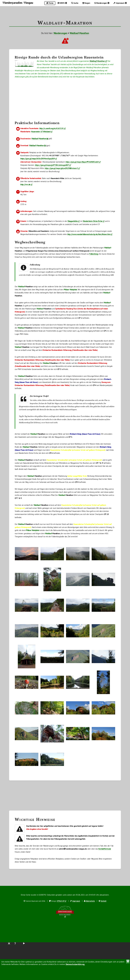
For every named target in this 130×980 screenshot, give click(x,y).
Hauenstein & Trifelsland (41, 132)
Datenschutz (90, 901)
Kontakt (104, 901)
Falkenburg (94, 254)
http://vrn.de (25, 184)
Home (50, 3)
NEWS (62, 3)
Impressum (120, 3)
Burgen (86, 3)
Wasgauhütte (73, 221)
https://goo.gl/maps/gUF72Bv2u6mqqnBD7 (52, 165)
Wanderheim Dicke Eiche (93, 221)
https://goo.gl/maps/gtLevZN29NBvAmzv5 (61, 168)
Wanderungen (102, 3)
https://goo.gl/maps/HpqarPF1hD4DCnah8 (82, 162)
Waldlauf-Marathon (79, 33)
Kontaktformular (105, 849)
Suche (75, 3)
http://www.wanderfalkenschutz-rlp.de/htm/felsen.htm (89, 234)
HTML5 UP (61, 901)
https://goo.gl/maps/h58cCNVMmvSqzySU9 (38, 159)
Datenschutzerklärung (75, 964)
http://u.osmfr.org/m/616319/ (52, 128)
